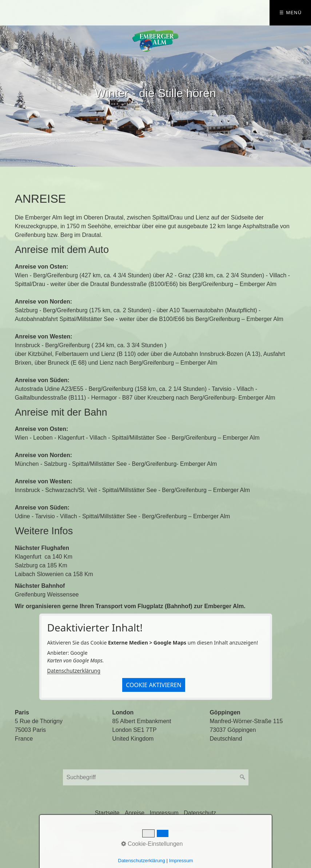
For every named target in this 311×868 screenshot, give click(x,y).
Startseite (107, 813)
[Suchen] (243, 777)
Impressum (164, 813)
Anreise (135, 813)
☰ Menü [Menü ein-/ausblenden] (290, 13)
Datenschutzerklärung (74, 671)
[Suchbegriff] (156, 777)
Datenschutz (200, 813)
